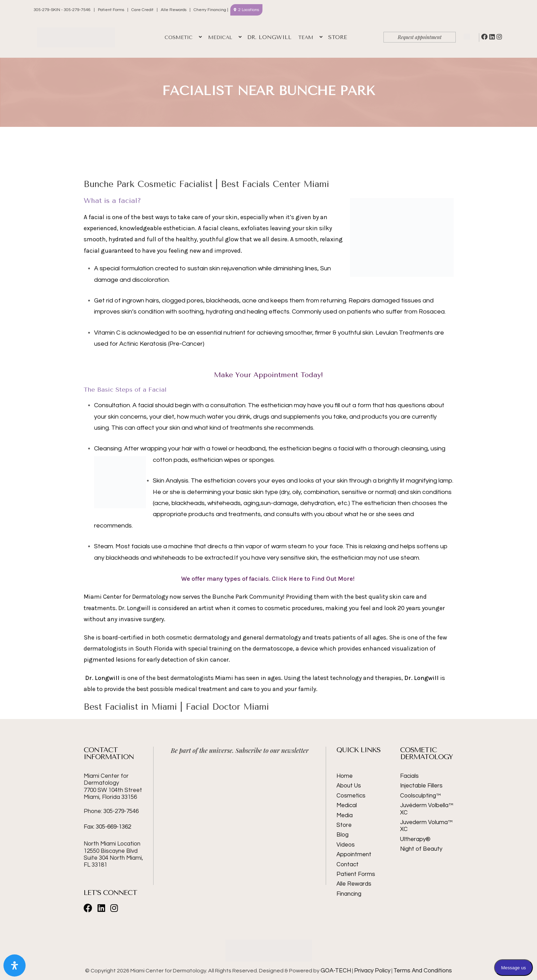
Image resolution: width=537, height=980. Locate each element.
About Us (349, 786)
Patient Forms (111, 10)
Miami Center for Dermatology (113, 787)
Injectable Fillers (421, 786)
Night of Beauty (421, 849)
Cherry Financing (210, 10)
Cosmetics (351, 796)
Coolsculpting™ (420, 796)
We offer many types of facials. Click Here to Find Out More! (268, 579)
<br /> (240, 787)
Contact (348, 865)
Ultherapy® (415, 839)
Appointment (354, 855)
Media (345, 815)
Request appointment (420, 37)
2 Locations (249, 10)
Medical (347, 805)
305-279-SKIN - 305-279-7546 (63, 10)
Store (344, 825)
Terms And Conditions (423, 971)
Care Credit (142, 10)
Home (345, 776)
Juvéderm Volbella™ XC (427, 809)
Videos (346, 845)
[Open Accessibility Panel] (15, 965)
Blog (342, 835)
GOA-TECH (336, 971)
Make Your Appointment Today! (268, 375)
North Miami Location (112, 844)
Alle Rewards (174, 10)
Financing (349, 894)
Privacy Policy (372, 971)
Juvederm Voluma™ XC (426, 826)
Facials (409, 776)
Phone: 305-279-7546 (111, 811)
